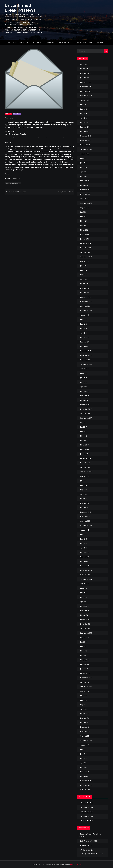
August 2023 (85, 100)
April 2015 (84, 548)
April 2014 (84, 602)
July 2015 (83, 534)
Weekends (17, 114)
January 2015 (85, 561)
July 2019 (83, 320)
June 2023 (84, 109)
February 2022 (85, 181)
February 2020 (85, 288)
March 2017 (84, 445)
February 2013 (85, 664)
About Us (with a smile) (22, 42)
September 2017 (86, 418)
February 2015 (85, 557)
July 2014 (83, 588)
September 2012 (86, 687)
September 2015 (86, 526)
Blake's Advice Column (13, 183)
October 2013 (85, 629)
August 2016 (85, 476)
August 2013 (85, 637)
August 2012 (85, 691)
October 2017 (85, 414)
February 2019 (85, 342)
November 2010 (86, 785)
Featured (8, 114)
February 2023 (85, 127)
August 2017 (85, 423)
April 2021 (84, 225)
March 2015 (84, 552)
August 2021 (85, 208)
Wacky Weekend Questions (91, 854)
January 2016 (85, 508)
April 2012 (84, 709)
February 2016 (85, 503)
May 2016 (84, 490)
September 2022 (86, 149)
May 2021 (84, 221)
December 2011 (86, 727)
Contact (100, 42)
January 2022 (85, 185)
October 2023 (85, 91)
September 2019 (86, 311)
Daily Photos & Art (65, 192)
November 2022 (86, 140)
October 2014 (85, 575)
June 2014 (84, 593)
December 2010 (86, 781)
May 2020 (84, 275)
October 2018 (85, 360)
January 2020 (85, 293)
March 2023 (84, 122)
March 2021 (84, 230)
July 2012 (83, 696)
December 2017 (86, 405)
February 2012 (85, 718)
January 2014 (85, 615)
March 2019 (84, 337)
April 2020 (84, 279)
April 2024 (84, 64)
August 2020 (85, 261)
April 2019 (84, 333)
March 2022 (84, 176)
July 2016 (83, 481)
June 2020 (84, 270)
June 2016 (84, 485)
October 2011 (85, 736)
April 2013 (84, 655)
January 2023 (85, 131)
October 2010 (85, 790)
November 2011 (86, 732)
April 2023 (84, 118)
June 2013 (84, 646)
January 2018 (85, 400)
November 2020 (86, 248)
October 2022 (85, 145)
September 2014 (86, 579)
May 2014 (84, 597)
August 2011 (85, 745)
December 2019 (86, 297)
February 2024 (85, 73)
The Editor (37, 42)
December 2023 (86, 82)
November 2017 (86, 409)
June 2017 (84, 431)
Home (8, 42)
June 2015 (84, 539)
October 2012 (85, 682)
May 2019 (84, 328)
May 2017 (84, 436)
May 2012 (84, 705)
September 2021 (86, 203)
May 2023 (84, 114)
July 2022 (83, 158)
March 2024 (84, 69)
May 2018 (84, 382)
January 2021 (85, 239)
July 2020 (83, 266)
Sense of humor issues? (66, 42)
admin (9, 178)
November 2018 (86, 355)
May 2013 (84, 651)
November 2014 (86, 570)
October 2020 (85, 252)
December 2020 (86, 243)
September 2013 (86, 633)
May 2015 (84, 543)
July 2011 (83, 749)
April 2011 (84, 763)
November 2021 (86, 194)
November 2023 (86, 87)
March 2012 (84, 714)
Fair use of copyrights (85, 42)
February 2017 (85, 449)
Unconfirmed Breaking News (20, 8)
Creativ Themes (76, 864)
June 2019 (84, 324)
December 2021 (86, 190)
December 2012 (86, 673)
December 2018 (86, 351)
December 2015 (86, 512)
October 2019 (85, 306)
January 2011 (85, 776)
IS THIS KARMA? (49, 42)
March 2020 (84, 284)
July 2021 (83, 212)
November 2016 (86, 463)
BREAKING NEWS (87, 807)
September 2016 (86, 472)
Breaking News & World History (91, 834)
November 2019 (86, 302)
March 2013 (84, 660)
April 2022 (84, 172)
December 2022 (86, 136)
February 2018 (85, 396)
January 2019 (85, 346)
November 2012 (86, 678)
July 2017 (83, 427)
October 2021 (85, 199)
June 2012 (84, 700)
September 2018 (86, 364)
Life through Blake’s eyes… (17, 192)
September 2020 (86, 257)
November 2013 (86, 624)
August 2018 (85, 369)
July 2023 (83, 105)
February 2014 (85, 611)
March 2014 (84, 606)
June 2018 (84, 378)
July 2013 (83, 642)
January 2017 (85, 454)
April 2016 (84, 494)
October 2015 (85, 521)
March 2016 (84, 499)
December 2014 (86, 566)
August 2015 (85, 530)
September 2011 (86, 740)
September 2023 (86, 96)
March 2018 (84, 391)
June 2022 (84, 163)
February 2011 (85, 772)
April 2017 (84, 440)
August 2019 (85, 315)
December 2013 (86, 620)
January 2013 (85, 669)
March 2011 (84, 767)
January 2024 (85, 78)
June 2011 (84, 754)
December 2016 (86, 458)
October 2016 (85, 467)
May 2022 (84, 167)
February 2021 (85, 234)
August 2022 (85, 154)
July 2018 (83, 373)
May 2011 (84, 758)
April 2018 (84, 387)
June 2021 (84, 217)
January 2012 (85, 723)
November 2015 (86, 517)
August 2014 (85, 584)
